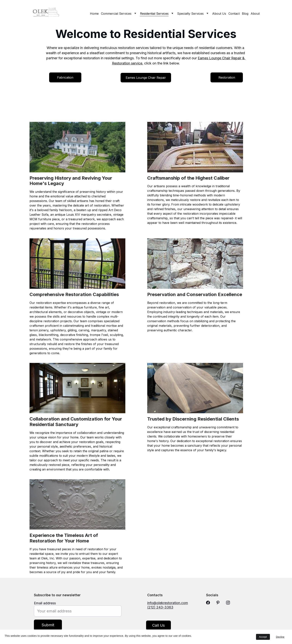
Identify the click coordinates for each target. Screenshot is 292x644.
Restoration (227, 77)
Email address (45, 608)
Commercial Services (116, 14)
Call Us (158, 627)
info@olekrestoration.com (168, 604)
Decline (280, 637)
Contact (234, 14)
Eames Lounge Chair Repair (146, 78)
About (255, 14)
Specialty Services (190, 14)
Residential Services (154, 14)
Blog (245, 14)
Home (94, 14)
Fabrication (65, 77)
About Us (219, 14)
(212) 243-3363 (160, 609)
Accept (263, 637)
